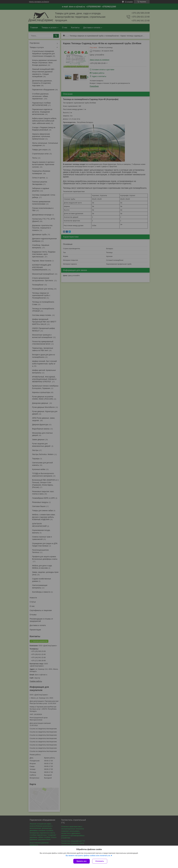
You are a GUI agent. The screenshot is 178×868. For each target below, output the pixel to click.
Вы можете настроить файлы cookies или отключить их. (88, 856)
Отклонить (100, 861)
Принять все (82, 861)
